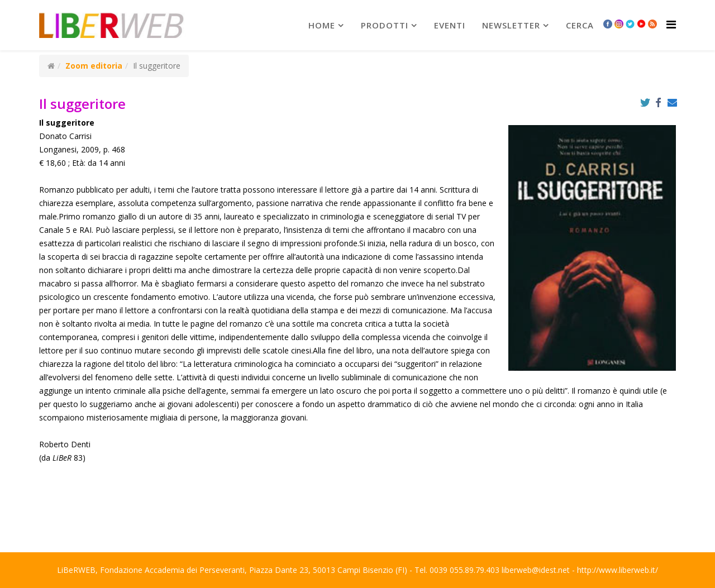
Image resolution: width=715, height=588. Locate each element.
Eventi (450, 25)
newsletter (511, 25)
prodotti (385, 25)
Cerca (580, 25)
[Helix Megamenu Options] (671, 24)
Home (322, 25)
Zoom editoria (94, 66)
